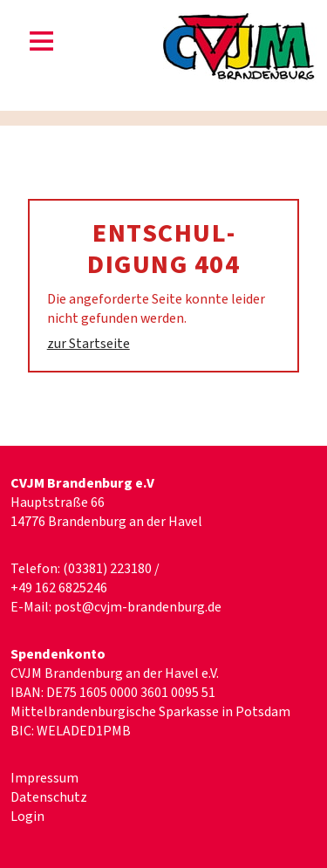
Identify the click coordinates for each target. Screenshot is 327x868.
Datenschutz (49, 797)
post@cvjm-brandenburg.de (138, 607)
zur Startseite (89, 344)
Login (27, 817)
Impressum (44, 778)
